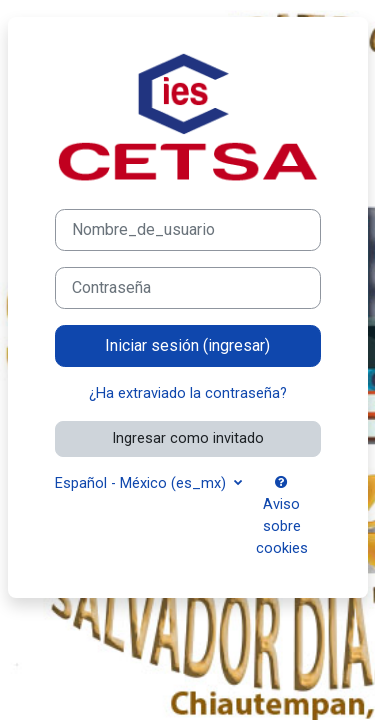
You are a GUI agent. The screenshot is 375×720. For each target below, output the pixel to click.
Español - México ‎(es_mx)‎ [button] (142, 483)
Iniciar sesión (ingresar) (187, 345)
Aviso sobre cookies (282, 516)
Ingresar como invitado (188, 438)
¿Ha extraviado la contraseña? (188, 393)
